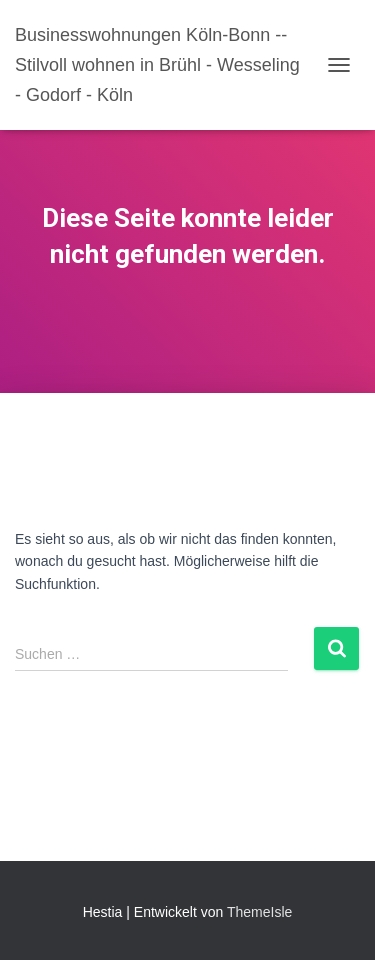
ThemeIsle (259, 912)
